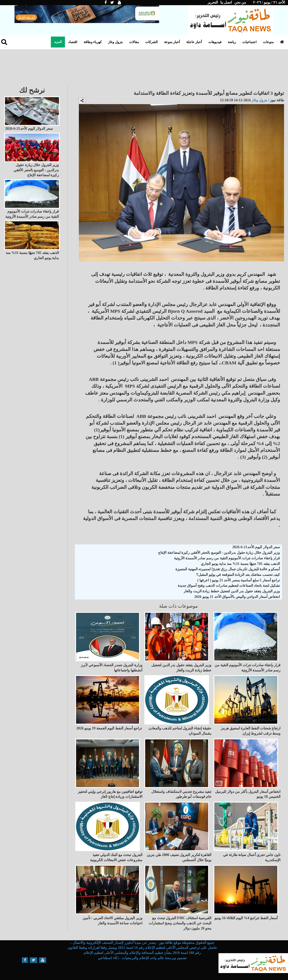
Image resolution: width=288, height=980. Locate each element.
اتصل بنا (226, 2)
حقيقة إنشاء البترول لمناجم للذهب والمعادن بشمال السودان (180, 731)
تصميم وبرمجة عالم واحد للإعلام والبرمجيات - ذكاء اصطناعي (142, 958)
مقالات (134, 42)
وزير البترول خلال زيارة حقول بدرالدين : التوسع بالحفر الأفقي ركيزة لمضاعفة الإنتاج (219, 553)
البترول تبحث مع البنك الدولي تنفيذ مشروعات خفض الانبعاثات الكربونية (116, 857)
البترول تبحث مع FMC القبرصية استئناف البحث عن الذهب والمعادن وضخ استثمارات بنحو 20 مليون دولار (180, 923)
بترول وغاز (115, 42)
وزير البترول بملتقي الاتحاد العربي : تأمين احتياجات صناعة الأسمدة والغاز (113, 921)
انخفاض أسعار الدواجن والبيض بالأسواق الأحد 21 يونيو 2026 (237, 597)
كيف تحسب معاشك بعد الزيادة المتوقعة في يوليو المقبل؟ (238, 575)
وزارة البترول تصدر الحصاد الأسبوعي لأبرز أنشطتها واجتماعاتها (112, 668)
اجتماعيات (249, 42)
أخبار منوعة (172, 42)
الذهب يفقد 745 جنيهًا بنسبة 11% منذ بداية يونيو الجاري (240, 564)
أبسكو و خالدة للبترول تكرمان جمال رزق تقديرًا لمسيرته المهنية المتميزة (228, 569)
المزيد (58, 42)
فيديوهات (215, 42)
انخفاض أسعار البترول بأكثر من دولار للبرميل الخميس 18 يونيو (248, 794)
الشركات (151, 42)
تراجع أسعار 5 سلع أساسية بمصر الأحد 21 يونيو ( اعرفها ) (239, 580)
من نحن (240, 2)
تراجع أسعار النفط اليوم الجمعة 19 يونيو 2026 (109, 728)
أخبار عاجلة (194, 42)
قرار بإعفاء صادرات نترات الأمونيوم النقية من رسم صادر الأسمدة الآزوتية (227, 558)
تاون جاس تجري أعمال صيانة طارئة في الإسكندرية (252, 857)
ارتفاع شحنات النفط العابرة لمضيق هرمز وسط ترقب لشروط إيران (251, 731)
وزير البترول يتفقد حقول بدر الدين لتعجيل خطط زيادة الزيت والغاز (232, 591)
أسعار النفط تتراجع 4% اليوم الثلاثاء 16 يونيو (246, 918)
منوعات (268, 42)
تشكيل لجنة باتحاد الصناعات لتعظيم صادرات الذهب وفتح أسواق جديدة (229, 586)
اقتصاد (73, 42)
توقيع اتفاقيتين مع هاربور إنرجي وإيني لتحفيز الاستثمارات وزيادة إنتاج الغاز (110, 794)
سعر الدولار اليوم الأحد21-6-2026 (256, 547)
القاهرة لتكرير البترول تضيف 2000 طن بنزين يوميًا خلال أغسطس (179, 857)
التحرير (213, 2)
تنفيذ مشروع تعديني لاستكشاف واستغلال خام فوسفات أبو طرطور (181, 794)
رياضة (232, 42)
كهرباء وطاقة (93, 42)
